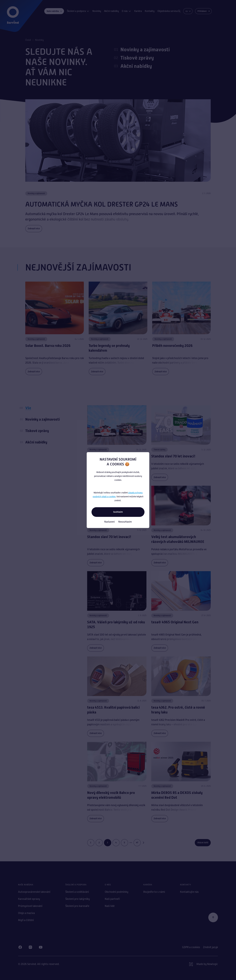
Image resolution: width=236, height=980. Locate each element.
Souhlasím (118, 512)
